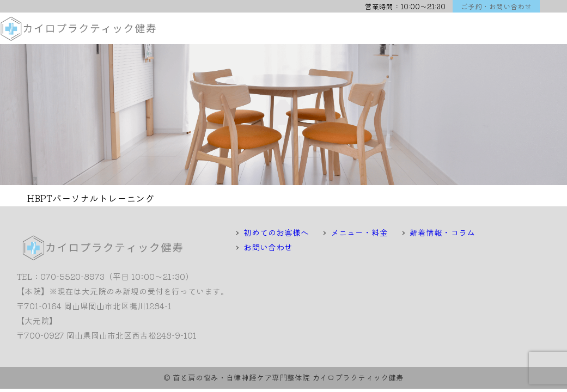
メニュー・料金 (359, 232)
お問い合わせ (268, 247)
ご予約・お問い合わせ (496, 6)
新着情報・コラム (442, 232)
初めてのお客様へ (276, 232)
